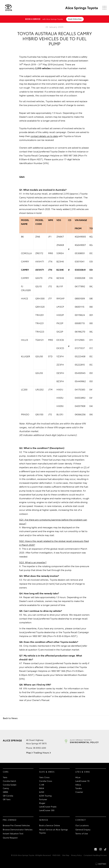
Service (44, 820)
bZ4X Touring (45, 795)
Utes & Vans (83, 772)
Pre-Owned (10, 820)
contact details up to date (44, 136)
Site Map (66, 855)
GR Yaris (7, 799)
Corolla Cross (46, 781)
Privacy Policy (76, 855)
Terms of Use (82, 833)
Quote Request (10, 838)
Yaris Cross (44, 777)
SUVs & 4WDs (47, 772)
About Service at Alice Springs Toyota (54, 831)
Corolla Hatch (9, 781)
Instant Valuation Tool (13, 833)
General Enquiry (83, 829)
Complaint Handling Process (95, 855)
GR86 (5, 792)
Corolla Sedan (10, 784)
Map (29, 752)
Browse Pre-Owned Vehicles (16, 825)
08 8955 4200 (40, 748)
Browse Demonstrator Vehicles (18, 829)
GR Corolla (8, 795)
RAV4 (42, 788)
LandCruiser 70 (82, 781)
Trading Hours (41, 752)
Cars (6, 772)
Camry (6, 788)
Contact (81, 820)
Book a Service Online (50, 825)
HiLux (78, 777)
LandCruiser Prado (48, 807)
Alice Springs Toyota (81, 8)
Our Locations (82, 825)
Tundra (78, 788)
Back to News (10, 718)
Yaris (5, 777)
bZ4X (42, 792)
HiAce (78, 784)
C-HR (42, 784)
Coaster (79, 792)
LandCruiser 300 (47, 810)
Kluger (42, 803)
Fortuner (43, 799)
